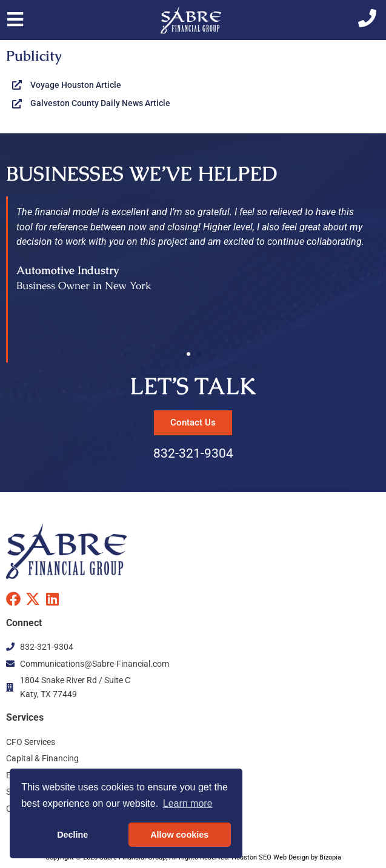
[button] (188, 354)
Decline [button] (72, 835)
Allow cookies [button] (179, 835)
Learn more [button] (188, 803)
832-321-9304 (193, 453)
